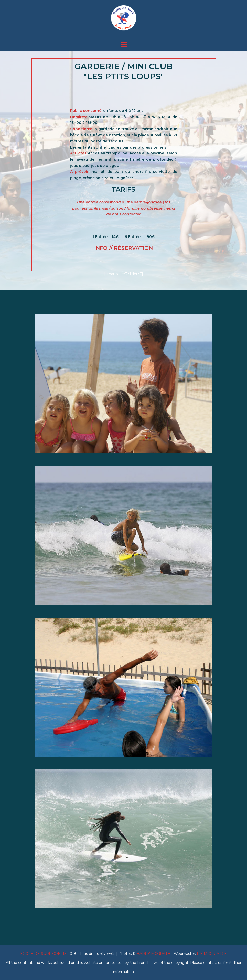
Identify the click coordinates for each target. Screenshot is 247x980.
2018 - (50, 954)
